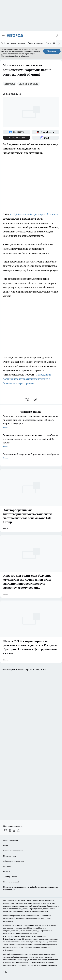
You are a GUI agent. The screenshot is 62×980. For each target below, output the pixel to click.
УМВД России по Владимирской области (34, 214)
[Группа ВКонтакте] (17, 132)
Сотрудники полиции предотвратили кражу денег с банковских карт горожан (27, 379)
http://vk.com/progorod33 (14, 936)
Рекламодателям (36, 43)
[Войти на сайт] (58, 35)
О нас (6, 846)
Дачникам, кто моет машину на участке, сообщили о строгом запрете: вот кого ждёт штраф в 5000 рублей (31, 441)
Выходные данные (11, 840)
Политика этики (10, 856)
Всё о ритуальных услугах (13, 43)
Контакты (7, 866)
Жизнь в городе (29, 84)
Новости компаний (11, 882)
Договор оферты (10, 877)
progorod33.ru (41, 918)
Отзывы (7, 871)
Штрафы (10, 84)
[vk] (27, 400)
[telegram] (36, 400)
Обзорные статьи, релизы (14, 861)
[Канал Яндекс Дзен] (17, 138)
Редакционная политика (13, 851)
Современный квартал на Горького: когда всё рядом (31, 456)
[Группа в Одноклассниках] (10, 830)
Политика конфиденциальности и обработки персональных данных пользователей (31, 888)
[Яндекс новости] (45, 132)
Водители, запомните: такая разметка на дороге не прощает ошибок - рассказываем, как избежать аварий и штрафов (31, 422)
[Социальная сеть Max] (45, 138)
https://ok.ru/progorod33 (36, 936)
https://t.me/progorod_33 (14, 939)
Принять (52, 51)
